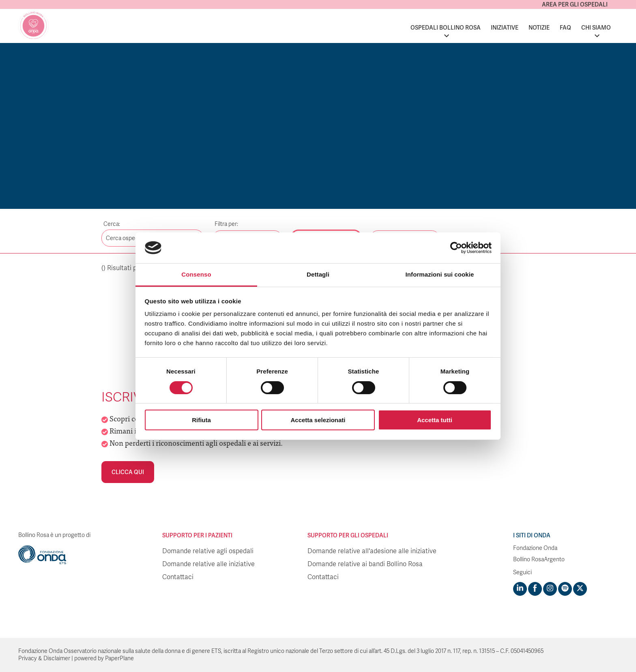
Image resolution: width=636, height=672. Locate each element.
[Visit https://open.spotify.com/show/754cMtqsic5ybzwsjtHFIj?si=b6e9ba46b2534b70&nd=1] (565, 589)
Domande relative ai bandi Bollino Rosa (365, 564)
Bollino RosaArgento (539, 559)
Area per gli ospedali (575, 4)
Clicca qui (128, 472)
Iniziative (505, 28)
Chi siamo (596, 28)
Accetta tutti (435, 420)
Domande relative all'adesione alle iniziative (372, 551)
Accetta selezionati (318, 420)
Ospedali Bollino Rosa (446, 28)
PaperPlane (119, 658)
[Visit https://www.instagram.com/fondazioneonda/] (550, 589)
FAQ (565, 28)
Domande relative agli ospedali (208, 551)
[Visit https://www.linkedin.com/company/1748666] (520, 589)
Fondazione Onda (535, 548)
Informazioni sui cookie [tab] (440, 274)
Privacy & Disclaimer (44, 658)
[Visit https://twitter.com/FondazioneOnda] (580, 589)
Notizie (539, 28)
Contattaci (178, 577)
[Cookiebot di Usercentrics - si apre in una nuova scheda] (456, 248)
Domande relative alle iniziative (208, 564)
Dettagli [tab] (318, 274)
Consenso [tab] (196, 274)
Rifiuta (201, 420)
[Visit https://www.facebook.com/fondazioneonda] (535, 589)
